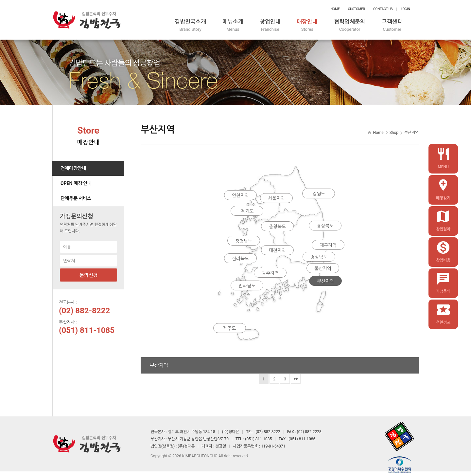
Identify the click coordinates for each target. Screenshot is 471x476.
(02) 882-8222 (84, 310)
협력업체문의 (357, 25)
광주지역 (270, 274)
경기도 (247, 211)
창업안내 (275, 25)
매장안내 (313, 25)
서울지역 (276, 198)
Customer (357, 9)
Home (335, 9)
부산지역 (326, 282)
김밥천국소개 (194, 25)
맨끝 (296, 378)
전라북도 (240, 259)
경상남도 (319, 257)
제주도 (229, 329)
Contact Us (383, 9)
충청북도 (277, 226)
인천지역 (240, 195)
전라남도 (247, 287)
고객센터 (400, 25)
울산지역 (323, 269)
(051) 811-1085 (87, 330)
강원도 (319, 193)
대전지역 (277, 251)
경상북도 (325, 226)
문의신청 (89, 275)
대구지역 (329, 246)
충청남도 (244, 241)
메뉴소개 (237, 25)
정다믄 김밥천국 (87, 20)
